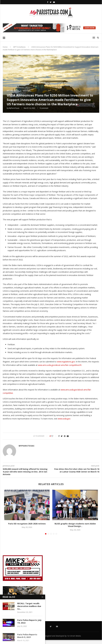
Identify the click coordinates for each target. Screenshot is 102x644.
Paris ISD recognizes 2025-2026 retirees (27, 524)
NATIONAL (27, 91)
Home (5, 47)
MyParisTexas (14, 108)
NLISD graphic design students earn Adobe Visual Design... (75, 525)
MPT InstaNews (19, 47)
